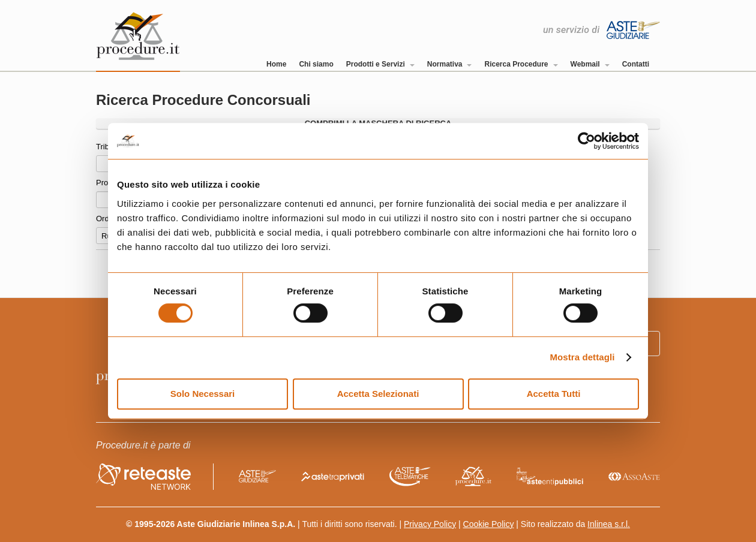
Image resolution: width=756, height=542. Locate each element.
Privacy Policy (430, 524)
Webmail (590, 64)
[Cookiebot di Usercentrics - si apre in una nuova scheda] (586, 141)
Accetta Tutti (554, 394)
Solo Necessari (203, 394)
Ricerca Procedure (521, 64)
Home (276, 64)
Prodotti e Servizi (380, 64)
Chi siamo (316, 64)
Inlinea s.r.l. (609, 524)
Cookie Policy (489, 524)
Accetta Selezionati (378, 394)
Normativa (450, 64)
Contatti (636, 64)
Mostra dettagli (582, 357)
